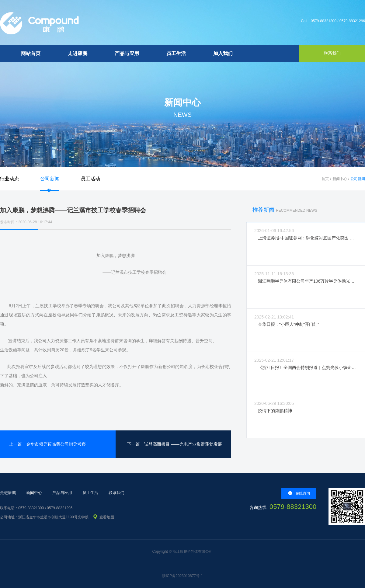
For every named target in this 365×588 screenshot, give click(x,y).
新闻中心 (340, 179)
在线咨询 (299, 493)
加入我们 (223, 53)
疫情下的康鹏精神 (275, 411)
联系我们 (116, 493)
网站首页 (31, 53)
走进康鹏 (78, 53)
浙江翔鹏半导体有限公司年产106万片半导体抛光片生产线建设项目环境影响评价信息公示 (308, 281)
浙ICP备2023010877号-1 (182, 576)
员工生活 (176, 53)
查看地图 (107, 517)
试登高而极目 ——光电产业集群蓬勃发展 (183, 444)
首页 (325, 179)
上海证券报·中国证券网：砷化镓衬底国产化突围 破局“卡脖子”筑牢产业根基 (308, 238)
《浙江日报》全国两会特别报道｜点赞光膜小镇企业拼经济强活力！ (308, 367)
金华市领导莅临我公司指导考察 (56, 444)
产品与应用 (127, 53)
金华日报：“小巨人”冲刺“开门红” (289, 324)
